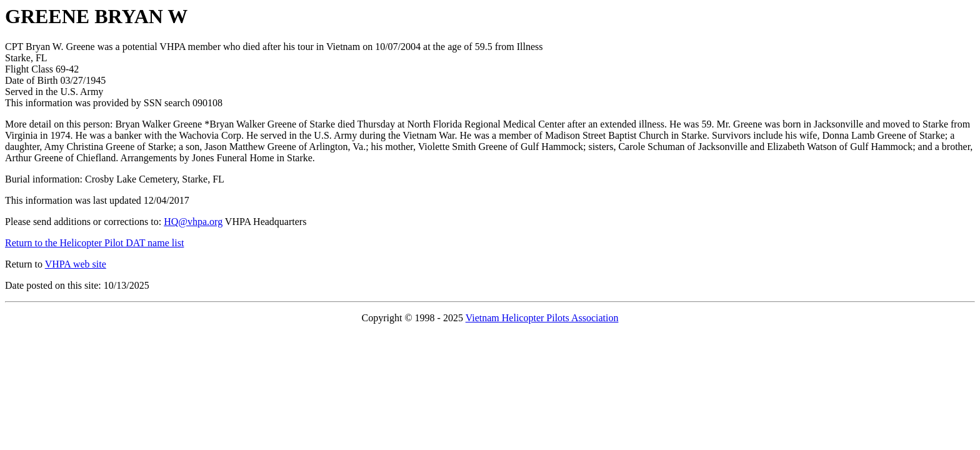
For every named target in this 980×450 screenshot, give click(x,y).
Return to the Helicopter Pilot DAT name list (94, 243)
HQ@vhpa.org (193, 222)
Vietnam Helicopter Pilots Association (542, 318)
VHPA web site (76, 264)
